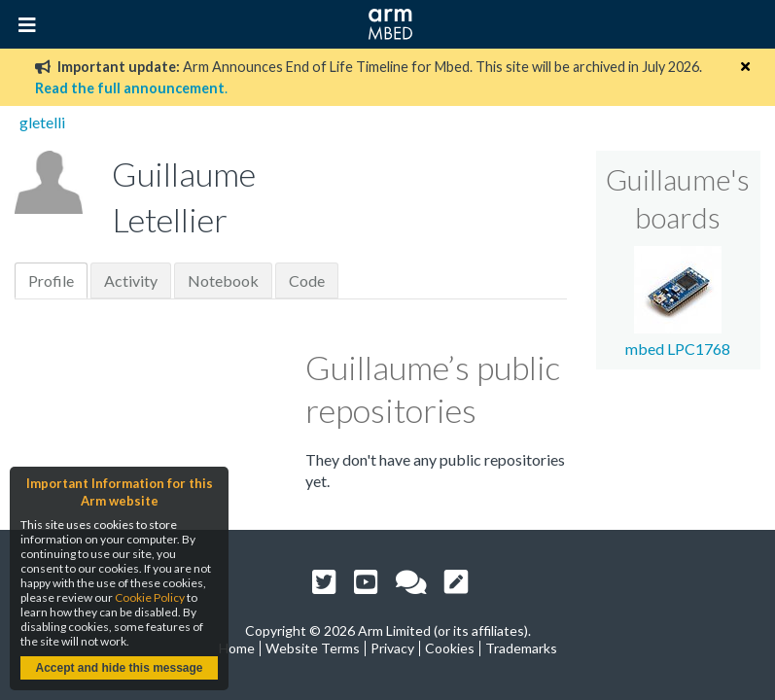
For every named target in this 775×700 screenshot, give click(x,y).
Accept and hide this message (119, 668)
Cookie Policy (150, 597)
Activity (131, 280)
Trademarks (521, 648)
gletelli (42, 122)
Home (237, 648)
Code (307, 280)
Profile (51, 280)
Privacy (392, 648)
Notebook (223, 280)
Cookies (450, 648)
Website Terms (313, 648)
